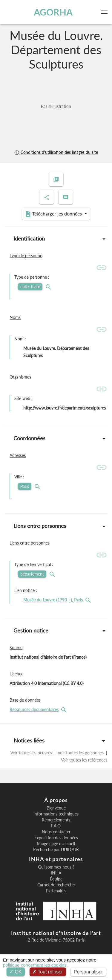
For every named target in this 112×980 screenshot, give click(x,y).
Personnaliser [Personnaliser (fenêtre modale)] (88, 972)
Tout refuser (48, 972)
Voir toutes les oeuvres (32, 753)
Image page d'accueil (56, 844)
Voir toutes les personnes (81, 753)
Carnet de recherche (56, 885)
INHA (56, 873)
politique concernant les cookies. (35, 965)
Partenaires (56, 891)
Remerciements (56, 820)
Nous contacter (56, 832)
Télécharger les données (54, 214)
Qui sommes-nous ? (56, 867)
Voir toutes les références (84, 760)
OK (16, 972)
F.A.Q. (56, 826)
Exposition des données (56, 838)
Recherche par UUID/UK (56, 850)
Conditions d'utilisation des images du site (56, 152)
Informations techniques (56, 814)
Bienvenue (56, 808)
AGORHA (53, 12)
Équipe (56, 879)
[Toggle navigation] (105, 12)
